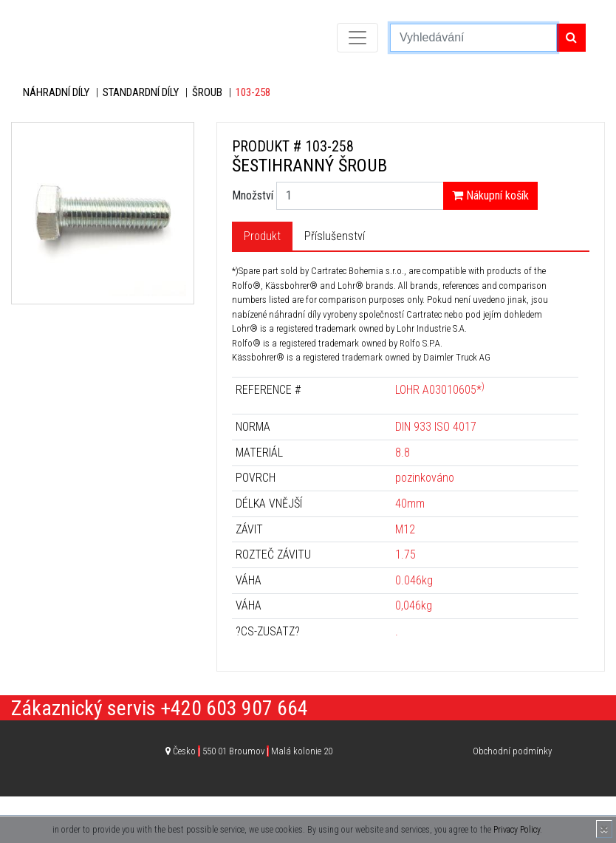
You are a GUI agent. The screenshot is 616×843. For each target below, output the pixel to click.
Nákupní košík (490, 195)
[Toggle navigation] (357, 38)
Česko (253, 751)
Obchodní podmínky (512, 751)
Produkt (262, 236)
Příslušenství (335, 236)
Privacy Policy (517, 830)
